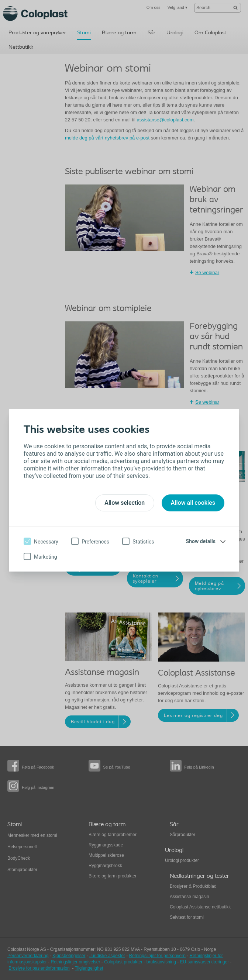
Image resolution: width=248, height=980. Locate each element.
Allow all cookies (193, 503)
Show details (201, 541)
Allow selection (125, 503)
